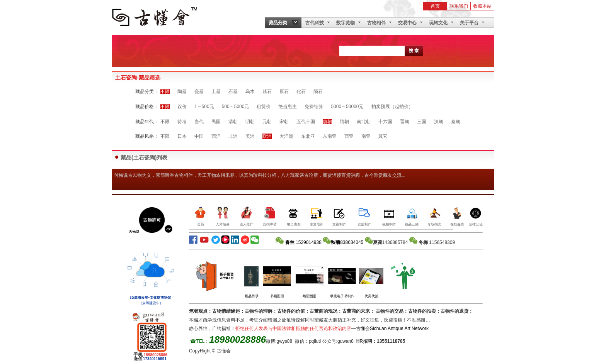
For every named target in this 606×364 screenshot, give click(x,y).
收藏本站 (482, 6)
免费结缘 (314, 107)
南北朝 (364, 122)
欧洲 (267, 136)
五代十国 (306, 122)
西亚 (349, 136)
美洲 (250, 136)
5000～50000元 (347, 107)
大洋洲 (286, 136)
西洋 (216, 136)
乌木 (250, 91)
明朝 (250, 122)
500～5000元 (236, 107)
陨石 (318, 91)
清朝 (233, 122)
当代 (199, 122)
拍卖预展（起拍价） (392, 107)
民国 (216, 122)
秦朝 (456, 122)
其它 (383, 136)
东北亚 (308, 136)
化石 (301, 91)
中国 (199, 136)
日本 (182, 136)
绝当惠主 (288, 107)
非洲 (233, 136)
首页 (435, 6)
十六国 (385, 122)
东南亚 (330, 136)
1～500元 (204, 107)
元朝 (267, 122)
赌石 (267, 91)
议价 (182, 107)
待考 (182, 122)
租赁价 (264, 107)
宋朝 (284, 122)
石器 (233, 91)
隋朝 (344, 122)
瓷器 (199, 91)
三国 (422, 122)
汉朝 (439, 122)
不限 (165, 91)
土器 (216, 91)
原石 (284, 91)
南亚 (366, 136)
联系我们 (459, 6)
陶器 (182, 91)
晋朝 (405, 122)
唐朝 (327, 122)
